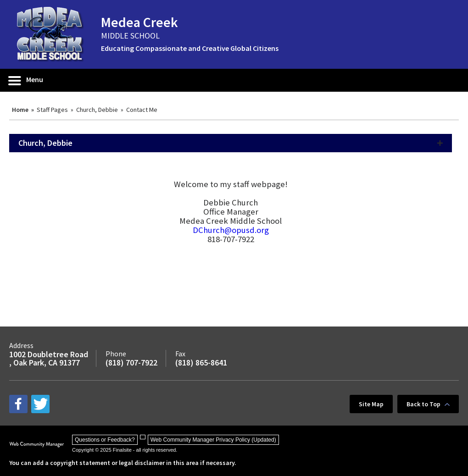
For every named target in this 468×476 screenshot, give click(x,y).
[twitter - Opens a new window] (40, 404)
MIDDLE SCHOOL (130, 36)
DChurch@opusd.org (231, 230)
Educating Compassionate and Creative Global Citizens (190, 48)
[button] (26, 80)
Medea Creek (139, 22)
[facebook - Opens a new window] (18, 404)
